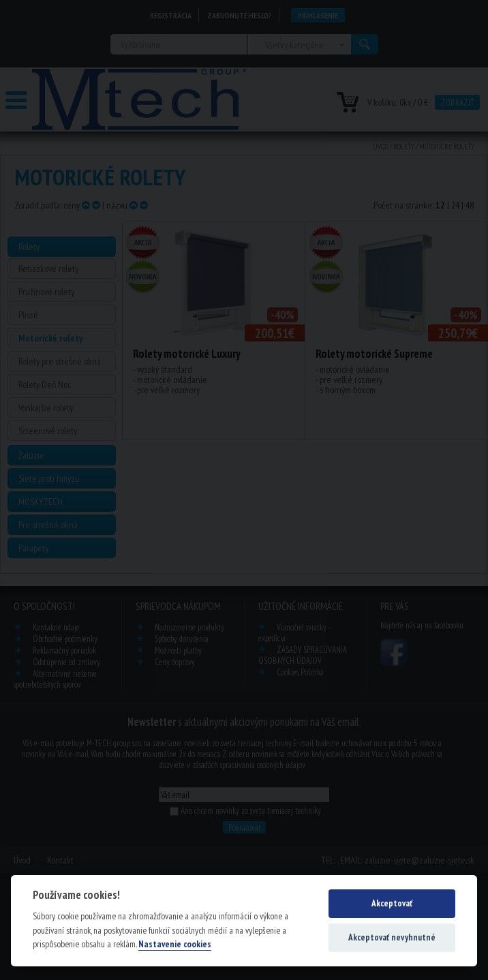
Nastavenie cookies (175, 944)
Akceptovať (392, 903)
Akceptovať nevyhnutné (392, 937)
